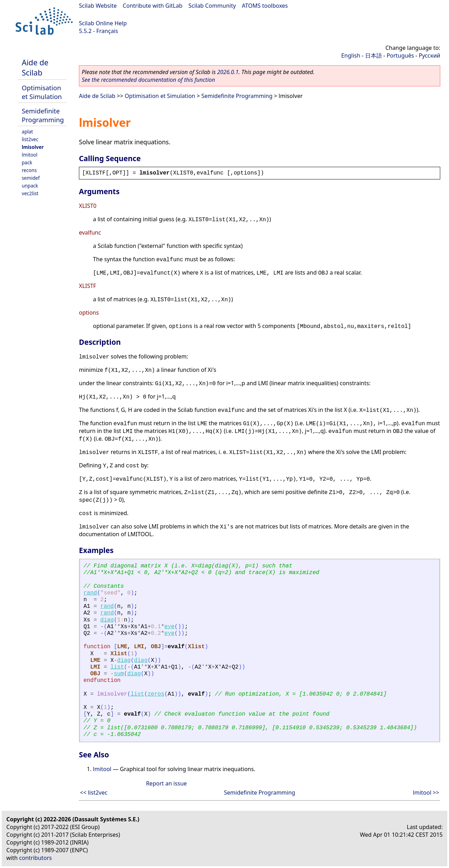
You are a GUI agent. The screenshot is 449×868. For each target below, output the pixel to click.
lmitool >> (426, 793)
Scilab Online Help (103, 23)
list (117, 667)
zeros (156, 694)
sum (119, 674)
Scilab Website (98, 6)
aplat (27, 131)
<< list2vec (94, 793)
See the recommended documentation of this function (148, 80)
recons (29, 170)
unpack (30, 186)
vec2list (30, 193)
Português (400, 55)
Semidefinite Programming (43, 115)
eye (170, 627)
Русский (430, 55)
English (351, 55)
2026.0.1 (228, 72)
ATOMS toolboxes (265, 6)
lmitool (30, 155)
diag (107, 620)
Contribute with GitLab (153, 6)
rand (90, 593)
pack (27, 162)
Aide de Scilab (35, 67)
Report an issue (166, 783)
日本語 (374, 55)
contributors (36, 858)
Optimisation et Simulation (42, 92)
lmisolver (33, 147)
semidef (31, 178)
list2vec (30, 139)
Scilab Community (212, 6)
